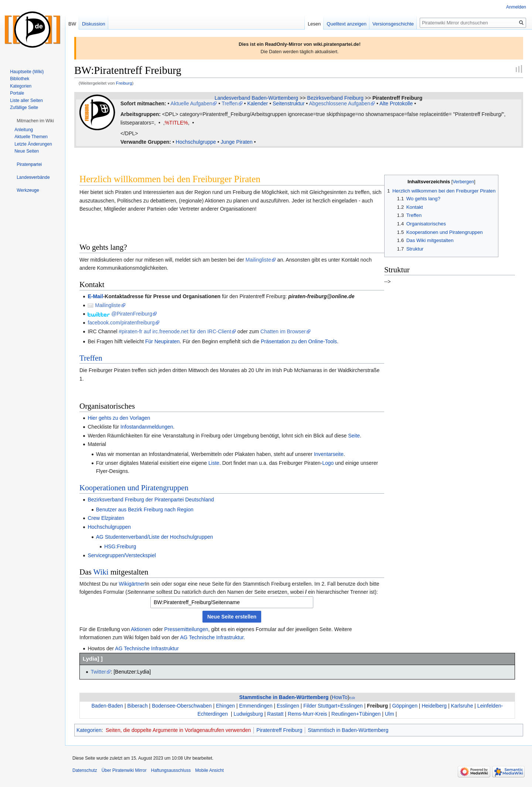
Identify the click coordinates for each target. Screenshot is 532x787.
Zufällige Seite (24, 108)
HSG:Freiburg (120, 546)
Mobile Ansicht (209, 770)
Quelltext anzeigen (347, 24)
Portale (17, 93)
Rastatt (275, 714)
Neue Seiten (27, 151)
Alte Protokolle (396, 103)
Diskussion (94, 24)
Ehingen (225, 706)
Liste (214, 463)
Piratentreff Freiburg (397, 98)
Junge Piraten (236, 142)
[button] (35, 121)
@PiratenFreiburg (132, 314)
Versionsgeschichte (393, 24)
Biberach (137, 706)
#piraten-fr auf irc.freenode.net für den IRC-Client (175, 331)
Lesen (314, 24)
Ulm (390, 714)
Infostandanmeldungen (147, 427)
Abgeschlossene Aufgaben (340, 103)
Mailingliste (258, 260)
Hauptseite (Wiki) (27, 72)
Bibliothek (20, 79)
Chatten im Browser (283, 331)
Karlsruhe (462, 706)
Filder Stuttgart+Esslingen (333, 706)
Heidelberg (434, 706)
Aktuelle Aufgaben (192, 103)
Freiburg (124, 83)
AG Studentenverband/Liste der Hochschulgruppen (155, 537)
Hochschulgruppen (109, 527)
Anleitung (24, 130)
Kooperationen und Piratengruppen (134, 488)
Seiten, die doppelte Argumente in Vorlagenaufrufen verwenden (178, 730)
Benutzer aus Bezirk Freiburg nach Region (145, 510)
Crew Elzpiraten (106, 518)
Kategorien (89, 730)
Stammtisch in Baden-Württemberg (348, 730)
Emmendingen (256, 706)
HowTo (340, 697)
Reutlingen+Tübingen (356, 714)
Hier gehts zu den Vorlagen (119, 418)
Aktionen (141, 629)
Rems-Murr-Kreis (308, 714)
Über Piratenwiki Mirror (124, 770)
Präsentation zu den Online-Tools (299, 341)
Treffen (230, 103)
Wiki (101, 572)
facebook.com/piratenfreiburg (121, 323)
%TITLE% (176, 123)
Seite (354, 436)
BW (72, 24)
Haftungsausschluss (171, 770)
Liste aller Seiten (26, 100)
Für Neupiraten (162, 341)
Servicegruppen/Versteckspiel (122, 555)
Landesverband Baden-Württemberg (256, 98)
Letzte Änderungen (33, 144)
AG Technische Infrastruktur (212, 637)
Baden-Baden (107, 706)
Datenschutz (85, 770)
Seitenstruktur (289, 103)
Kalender (258, 103)
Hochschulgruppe (196, 142)
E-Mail (95, 296)
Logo (328, 463)
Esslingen (288, 706)
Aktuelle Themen (31, 137)
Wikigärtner (132, 584)
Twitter (98, 672)
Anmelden (516, 7)
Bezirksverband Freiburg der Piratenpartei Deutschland (151, 500)
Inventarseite (329, 454)
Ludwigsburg (248, 714)
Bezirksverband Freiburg (335, 98)
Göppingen (405, 706)
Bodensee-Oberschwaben (182, 706)
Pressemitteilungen (186, 629)
